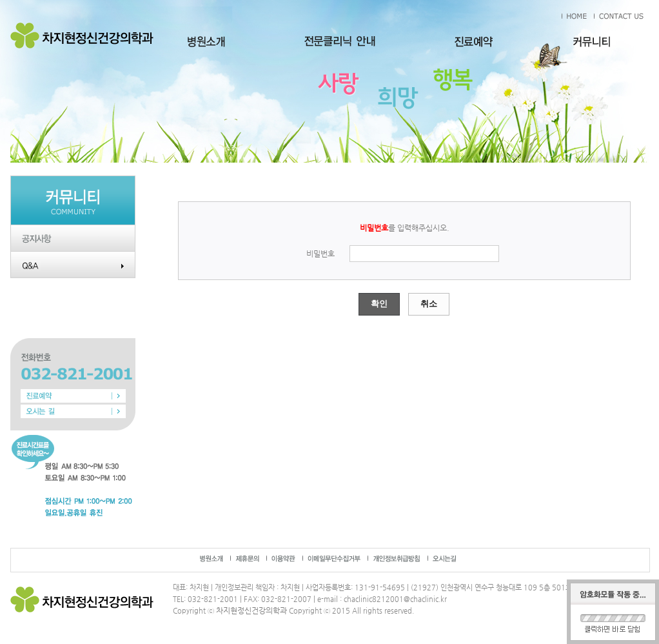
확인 (379, 304)
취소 (429, 304)
